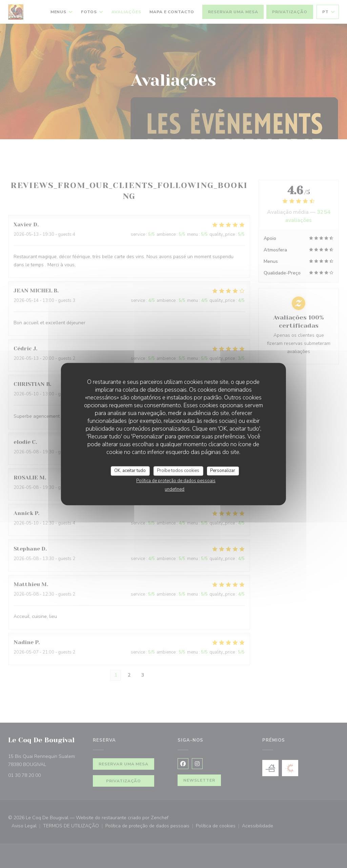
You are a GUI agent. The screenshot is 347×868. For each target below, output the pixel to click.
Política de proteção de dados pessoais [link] (176, 481)
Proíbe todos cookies (178, 471)
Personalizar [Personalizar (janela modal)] (223, 471)
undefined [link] (175, 489)
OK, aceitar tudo (130, 471)
